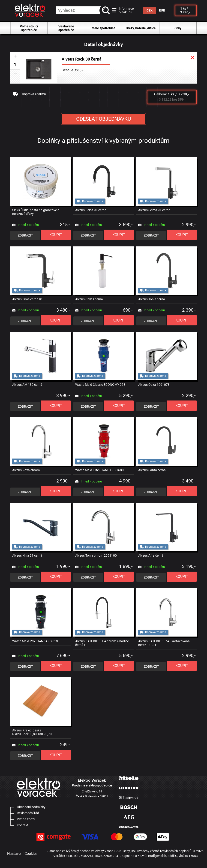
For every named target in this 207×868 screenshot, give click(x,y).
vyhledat (107, 10)
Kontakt (23, 825)
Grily (178, 28)
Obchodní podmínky (31, 807)
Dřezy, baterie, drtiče (141, 28)
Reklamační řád (28, 813)
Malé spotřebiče (103, 28)
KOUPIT (56, 235)
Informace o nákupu (126, 10)
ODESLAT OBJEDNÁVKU (103, 119)
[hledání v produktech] (83, 10)
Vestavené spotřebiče (66, 28)
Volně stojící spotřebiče (29, 28)
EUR (162, 10)
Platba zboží (26, 819)
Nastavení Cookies (22, 854)
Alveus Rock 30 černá (82, 59)
